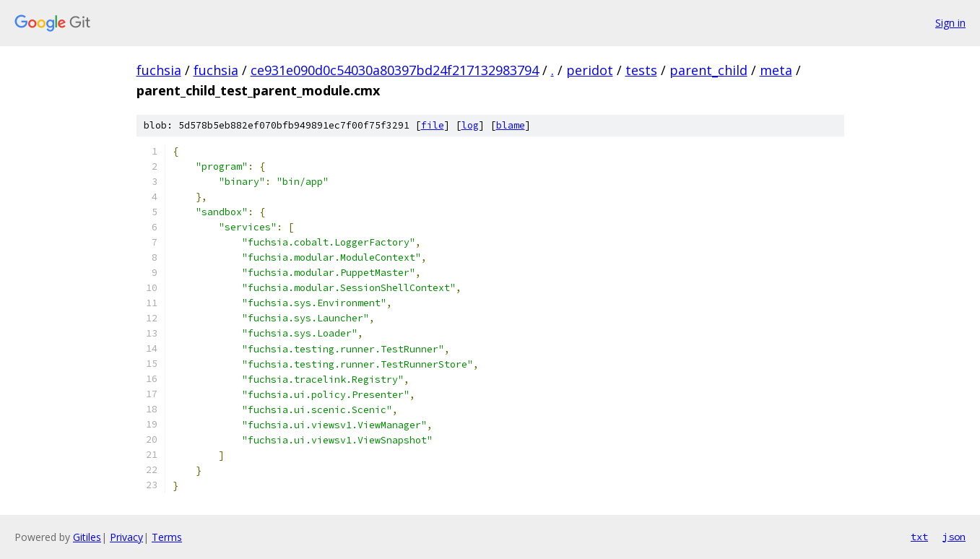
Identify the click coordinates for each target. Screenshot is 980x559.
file (433, 125)
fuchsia (159, 70)
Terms (167, 537)
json (954, 537)
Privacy (126, 537)
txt (919, 537)
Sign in (950, 23)
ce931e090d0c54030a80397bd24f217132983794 (395, 70)
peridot (590, 70)
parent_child (708, 70)
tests (641, 70)
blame (511, 125)
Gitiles (87, 537)
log (470, 125)
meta (776, 70)
